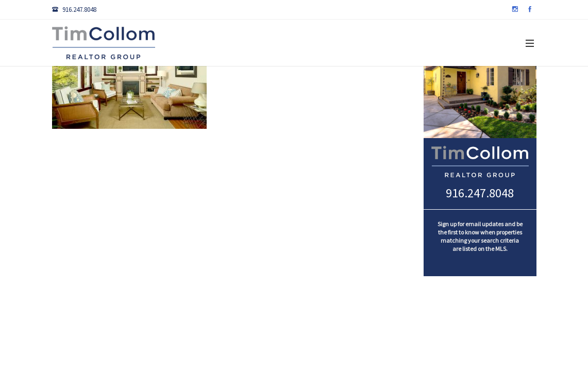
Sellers (309, 89)
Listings (172, 89)
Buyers (263, 89)
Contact (519, 89)
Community (363, 89)
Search (219, 89)
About (472, 89)
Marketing (422, 89)
